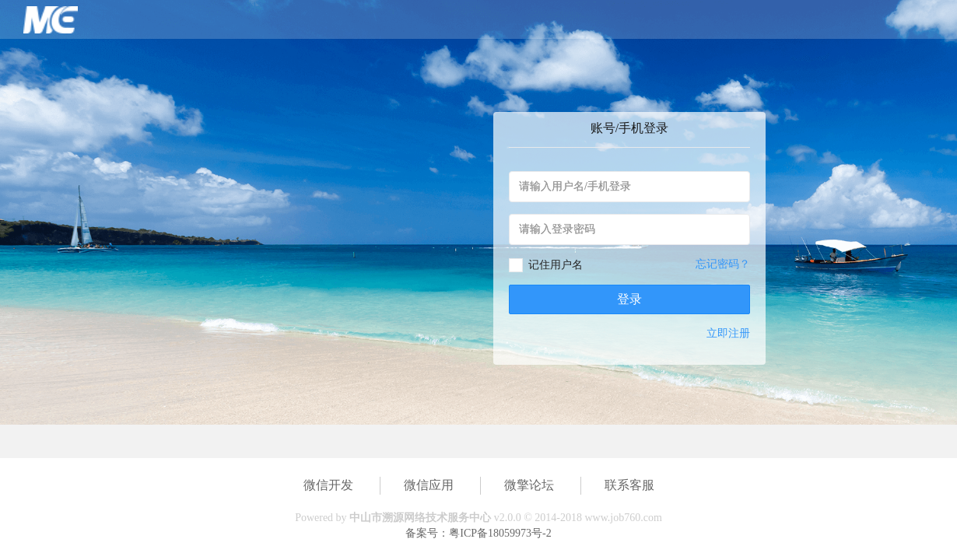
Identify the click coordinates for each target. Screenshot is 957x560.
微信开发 (328, 485)
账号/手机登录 (629, 128)
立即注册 (728, 333)
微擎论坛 (529, 485)
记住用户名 (556, 265)
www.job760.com (623, 518)
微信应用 (429, 485)
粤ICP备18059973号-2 (500, 533)
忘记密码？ (723, 264)
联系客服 (629, 485)
